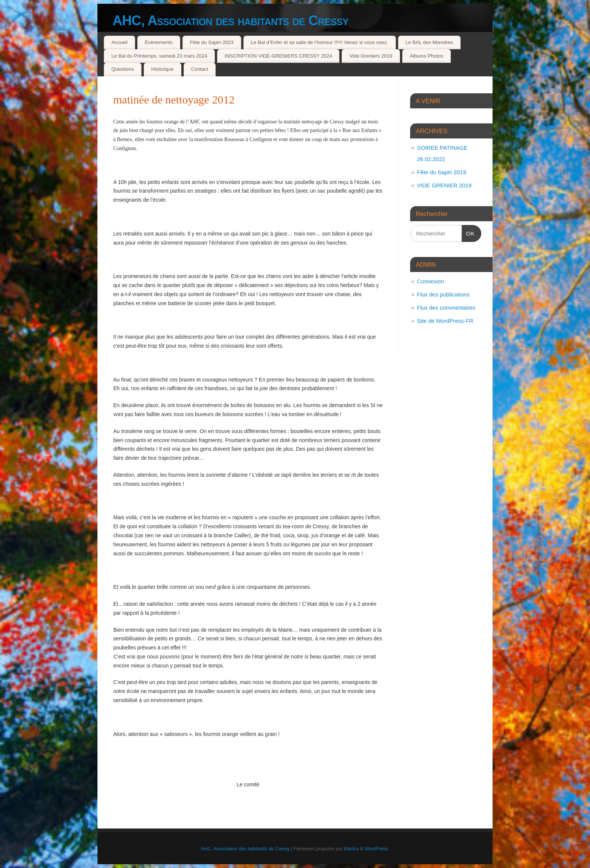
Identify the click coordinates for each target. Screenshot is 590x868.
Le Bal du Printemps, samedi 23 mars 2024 (159, 56)
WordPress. (377, 849)
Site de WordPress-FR (445, 321)
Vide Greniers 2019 (371, 56)
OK (468, 233)
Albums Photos (427, 56)
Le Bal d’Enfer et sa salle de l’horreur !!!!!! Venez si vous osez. (319, 42)
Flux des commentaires (446, 308)
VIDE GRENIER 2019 (444, 185)
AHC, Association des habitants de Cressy (230, 21)
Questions (123, 69)
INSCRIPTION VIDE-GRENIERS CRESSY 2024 (278, 56)
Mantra (351, 849)
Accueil (119, 42)
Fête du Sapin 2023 (211, 42)
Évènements (159, 42)
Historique (163, 69)
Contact (199, 69)
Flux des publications (443, 294)
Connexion (430, 281)
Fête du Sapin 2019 (442, 172)
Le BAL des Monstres (429, 42)
